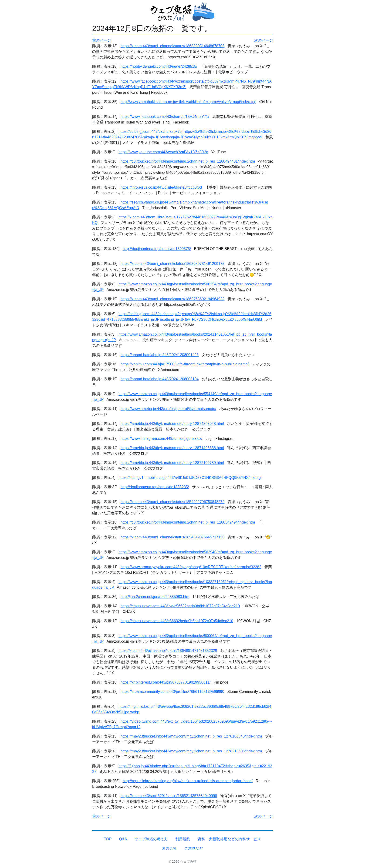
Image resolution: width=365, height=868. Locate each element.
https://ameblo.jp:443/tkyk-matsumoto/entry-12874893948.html (172, 424)
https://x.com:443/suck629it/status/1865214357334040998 (169, 796)
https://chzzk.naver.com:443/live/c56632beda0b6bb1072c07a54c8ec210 (180, 606)
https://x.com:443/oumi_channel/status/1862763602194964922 (173, 299)
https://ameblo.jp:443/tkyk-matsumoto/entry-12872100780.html (172, 463)
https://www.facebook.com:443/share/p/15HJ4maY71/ (165, 117)
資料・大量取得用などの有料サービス (229, 839)
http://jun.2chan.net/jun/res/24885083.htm (155, 597)
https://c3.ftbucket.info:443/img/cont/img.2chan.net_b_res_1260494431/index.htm (188, 161)
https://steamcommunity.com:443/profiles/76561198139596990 (172, 692)
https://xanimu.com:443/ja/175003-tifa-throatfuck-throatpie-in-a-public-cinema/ (185, 364)
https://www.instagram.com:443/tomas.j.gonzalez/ (161, 439)
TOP (108, 839)
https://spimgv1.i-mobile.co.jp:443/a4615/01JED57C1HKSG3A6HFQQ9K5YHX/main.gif (191, 478)
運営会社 (169, 848)
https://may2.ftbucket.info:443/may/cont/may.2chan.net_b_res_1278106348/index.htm (191, 736)
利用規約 (183, 839)
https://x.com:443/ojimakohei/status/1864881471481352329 (168, 651)
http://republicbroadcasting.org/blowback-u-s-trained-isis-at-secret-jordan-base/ (188, 781)
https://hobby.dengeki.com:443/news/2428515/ (159, 66)
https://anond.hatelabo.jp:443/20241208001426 (160, 355)
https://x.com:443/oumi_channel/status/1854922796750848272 (173, 502)
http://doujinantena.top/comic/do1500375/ (157, 249)
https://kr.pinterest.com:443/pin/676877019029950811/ (166, 682)
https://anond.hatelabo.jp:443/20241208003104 (160, 379)
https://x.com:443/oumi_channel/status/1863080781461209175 (173, 264)
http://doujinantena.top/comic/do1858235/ (155, 487)
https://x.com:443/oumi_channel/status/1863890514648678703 (173, 46)
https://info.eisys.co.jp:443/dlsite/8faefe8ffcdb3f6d (161, 187)
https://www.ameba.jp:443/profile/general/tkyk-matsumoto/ (168, 409)
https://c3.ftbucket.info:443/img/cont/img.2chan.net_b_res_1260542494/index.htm (188, 522)
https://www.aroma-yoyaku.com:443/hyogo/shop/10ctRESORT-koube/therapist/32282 (191, 567)
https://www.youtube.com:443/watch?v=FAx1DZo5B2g (163, 152)
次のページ (264, 40)
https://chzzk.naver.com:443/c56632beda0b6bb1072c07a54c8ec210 (177, 621)
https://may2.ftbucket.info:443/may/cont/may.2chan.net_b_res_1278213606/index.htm (191, 751)
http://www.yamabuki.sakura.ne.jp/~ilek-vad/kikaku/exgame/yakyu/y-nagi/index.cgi (188, 102)
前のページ (101, 40)
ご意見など (194, 848)
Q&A (123, 839)
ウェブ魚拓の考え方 (151, 839)
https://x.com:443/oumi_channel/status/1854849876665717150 (173, 537)
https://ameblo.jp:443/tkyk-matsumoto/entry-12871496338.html (172, 448)
